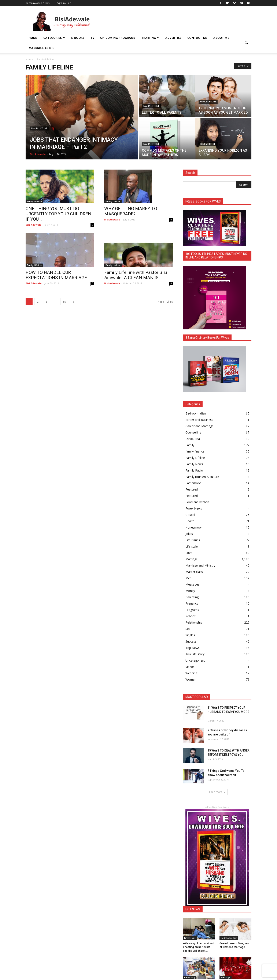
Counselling (193, 432)
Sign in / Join (64, 3)
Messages (192, 584)
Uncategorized (195, 660)
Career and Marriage (200, 426)
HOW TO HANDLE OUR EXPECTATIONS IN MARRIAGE (56, 275)
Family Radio (194, 470)
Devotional (193, 439)
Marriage (192, 559)
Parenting (192, 597)
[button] (246, 43)
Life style (192, 546)
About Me (221, 38)
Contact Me (197, 38)
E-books (78, 38)
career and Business (199, 420)
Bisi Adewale (38, 154)
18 (64, 302)
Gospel (190, 515)
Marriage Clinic (41, 48)
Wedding (191, 673)
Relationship (194, 622)
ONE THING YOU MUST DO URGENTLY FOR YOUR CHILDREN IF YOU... (58, 214)
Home (33, 38)
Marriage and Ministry (200, 565)
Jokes (189, 534)
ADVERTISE (173, 38)
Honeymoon (194, 527)
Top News (193, 648)
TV (92, 38)
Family (190, 445)
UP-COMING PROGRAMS (118, 38)
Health (190, 521)
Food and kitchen (197, 502)
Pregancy (192, 603)
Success (191, 641)
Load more (217, 792)
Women (191, 679)
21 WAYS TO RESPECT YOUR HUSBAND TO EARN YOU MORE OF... (228, 712)
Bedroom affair (196, 413)
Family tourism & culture (202, 477)
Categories (54, 38)
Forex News (194, 508)
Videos (190, 667)
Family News (194, 464)
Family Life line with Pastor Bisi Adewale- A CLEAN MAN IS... (136, 275)
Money (190, 591)
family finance (195, 451)
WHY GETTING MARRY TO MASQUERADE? (131, 211)
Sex (188, 629)
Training (150, 38)
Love (189, 553)
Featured (192, 489)
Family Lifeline (39, 128)
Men (189, 578)
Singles (190, 635)
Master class (194, 572)
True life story (195, 654)
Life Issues (193, 540)
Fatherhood (193, 483)
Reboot (191, 616)
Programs (192, 610)
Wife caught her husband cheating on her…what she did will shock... (199, 947)
